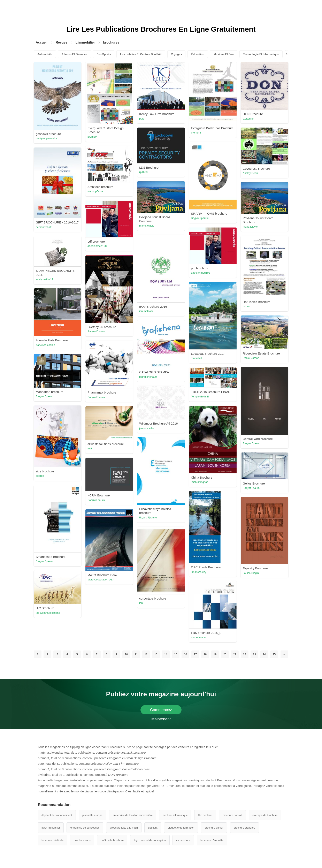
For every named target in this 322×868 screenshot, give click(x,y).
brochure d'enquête (212, 840)
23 (254, 654)
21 (235, 654)
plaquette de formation (181, 828)
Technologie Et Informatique (261, 54)
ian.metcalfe (146, 311)
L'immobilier (85, 42)
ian (141, 603)
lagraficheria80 (148, 377)
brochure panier (214, 828)
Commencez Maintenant (161, 711)
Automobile (45, 54)
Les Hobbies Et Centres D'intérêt (141, 54)
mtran (246, 306)
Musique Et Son (224, 54)
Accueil (42, 42)
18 (205, 654)
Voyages (177, 54)
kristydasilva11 (44, 279)
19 (215, 654)
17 (195, 654)
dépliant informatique (175, 815)
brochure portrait (232, 815)
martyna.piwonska (47, 138)
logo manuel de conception (150, 840)
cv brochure (183, 840)
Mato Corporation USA (101, 580)
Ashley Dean (250, 173)
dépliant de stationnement (57, 815)
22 (245, 654)
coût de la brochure (112, 840)
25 (274, 654)
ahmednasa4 (199, 637)
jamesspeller (147, 428)
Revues (62, 42)
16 (185, 654)
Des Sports (104, 54)
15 (176, 654)
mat (90, 448)
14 (166, 654)
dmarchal (196, 358)
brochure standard (245, 828)
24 (264, 654)
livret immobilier (51, 828)
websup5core (95, 191)
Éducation (198, 54)
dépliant (153, 828)
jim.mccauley (199, 572)
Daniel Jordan (251, 358)
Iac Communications (48, 613)
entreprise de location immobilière (133, 815)
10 (126, 654)
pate (142, 119)
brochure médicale (52, 840)
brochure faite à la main (124, 828)
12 (146, 654)
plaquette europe (92, 815)
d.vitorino (248, 119)
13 (156, 654)
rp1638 (143, 172)
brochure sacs (82, 840)
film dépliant (205, 815)
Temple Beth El (200, 397)
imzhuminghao (200, 482)
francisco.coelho (45, 345)
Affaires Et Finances (74, 54)
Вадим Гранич (200, 218)
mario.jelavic (147, 226)
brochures (111, 42)
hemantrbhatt (44, 227)
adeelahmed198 (97, 246)
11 (136, 654)
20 (225, 654)
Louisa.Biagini (251, 573)
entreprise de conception (85, 828)
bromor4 (92, 137)
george (40, 476)
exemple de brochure (265, 815)
